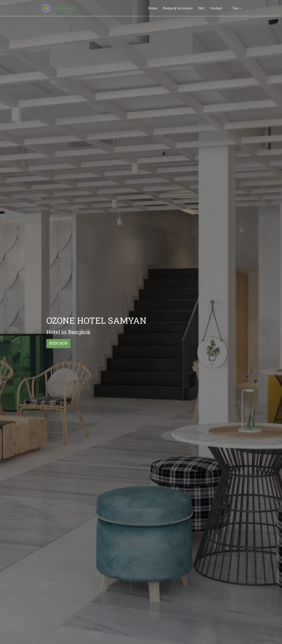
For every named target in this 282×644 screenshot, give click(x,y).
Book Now (58, 343)
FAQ (201, 8)
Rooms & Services (178, 8)
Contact (216, 8)
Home (153, 8)
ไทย (234, 8)
